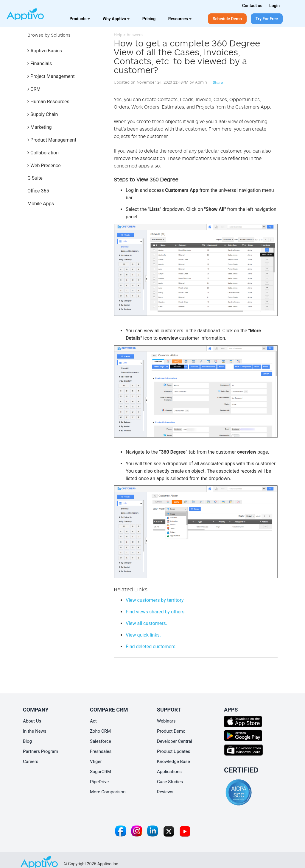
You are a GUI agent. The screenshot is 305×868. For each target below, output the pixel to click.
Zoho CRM (100, 731)
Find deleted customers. (151, 647)
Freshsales (101, 751)
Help (118, 35)
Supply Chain (43, 114)
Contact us (252, 6)
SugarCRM (101, 772)
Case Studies (170, 782)
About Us (32, 721)
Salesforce (101, 741)
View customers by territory (155, 600)
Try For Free (267, 19)
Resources (180, 19)
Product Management (52, 140)
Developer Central (175, 741)
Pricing (149, 19)
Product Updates (174, 751)
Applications (169, 772)
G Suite (35, 178)
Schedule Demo (227, 19)
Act (93, 721)
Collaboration (43, 153)
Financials (40, 64)
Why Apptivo (116, 19)
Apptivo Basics (45, 51)
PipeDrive (99, 782)
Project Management (51, 76)
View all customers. (146, 623)
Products (80, 19)
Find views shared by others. (156, 612)
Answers (135, 35)
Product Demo (171, 731)
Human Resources (48, 102)
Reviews (165, 792)
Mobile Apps (41, 204)
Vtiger (96, 762)
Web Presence (44, 166)
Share (218, 83)
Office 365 (38, 191)
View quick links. (143, 635)
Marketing (39, 127)
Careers (31, 762)
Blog (27, 741)
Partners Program (41, 751)
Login (274, 6)
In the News (35, 731)
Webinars (166, 721)
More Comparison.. (109, 792)
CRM (34, 89)
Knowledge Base (173, 762)
